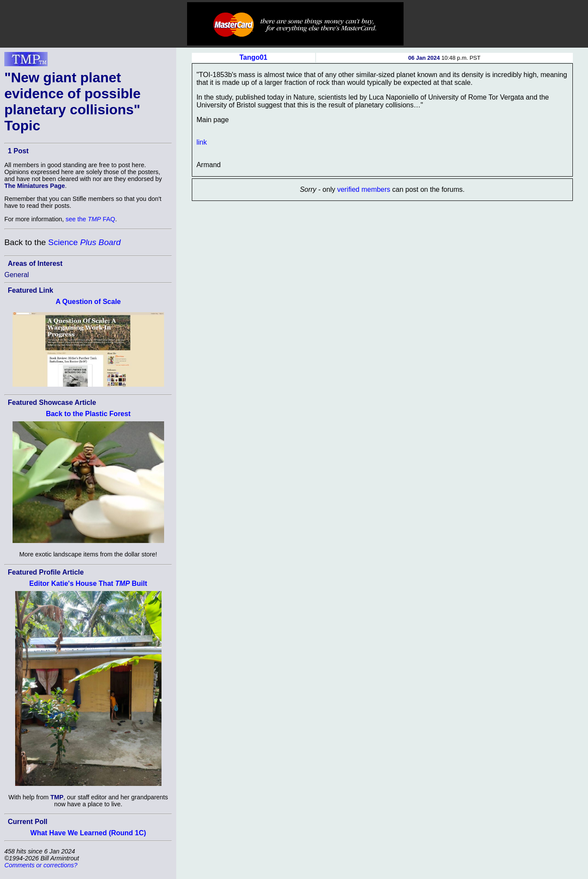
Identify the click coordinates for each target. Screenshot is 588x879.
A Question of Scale (88, 302)
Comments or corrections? (41, 865)
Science (84, 242)
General (17, 275)
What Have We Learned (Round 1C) (88, 833)
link (202, 142)
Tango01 (254, 57)
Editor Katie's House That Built (88, 583)
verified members (364, 189)
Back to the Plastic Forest (88, 414)
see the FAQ (90, 219)
